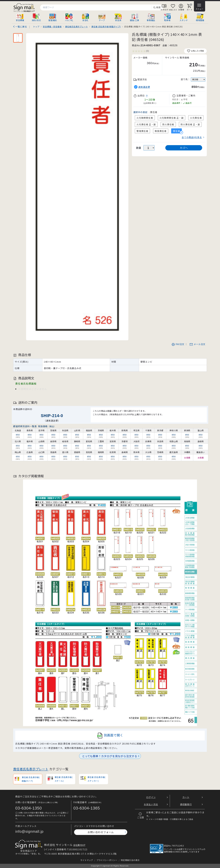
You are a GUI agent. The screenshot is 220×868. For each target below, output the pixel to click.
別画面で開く (110, 736)
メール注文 (197, 344)
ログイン (151, 797)
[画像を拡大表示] (77, 187)
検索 (157, 8)
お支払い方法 (151, 804)
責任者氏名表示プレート (31, 769)
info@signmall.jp (29, 831)
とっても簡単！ (110, 756)
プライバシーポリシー (107, 860)
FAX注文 (178, 344)
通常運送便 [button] (144, 87)
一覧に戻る (21, 27)
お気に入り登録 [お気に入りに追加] (195, 51)
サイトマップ (87, 860)
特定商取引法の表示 (130, 860)
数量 (139, 148)
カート (186, 797)
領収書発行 (186, 804)
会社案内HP (79, 845)
